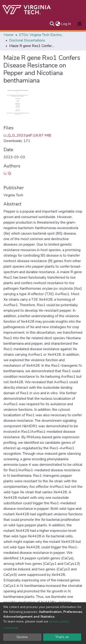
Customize (11, 628)
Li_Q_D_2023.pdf (27, 135)
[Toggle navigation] (80, 24)
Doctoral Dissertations (27, 40)
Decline (22, 637)
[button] (58, 24)
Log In (66, 24)
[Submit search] (52, 24)
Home (9, 35)
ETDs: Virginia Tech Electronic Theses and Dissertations (42, 35)
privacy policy (59, 621)
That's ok (62, 637)
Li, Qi (7, 173)
